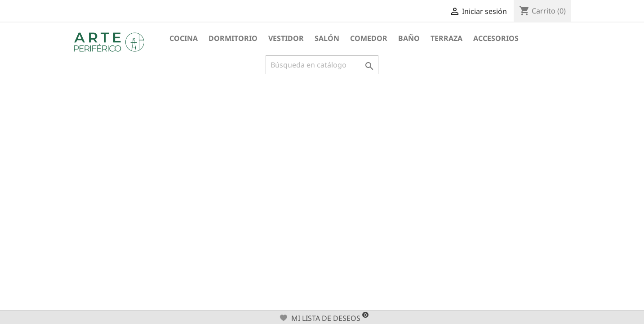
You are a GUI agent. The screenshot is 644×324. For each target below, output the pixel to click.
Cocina (184, 38)
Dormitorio (233, 38)
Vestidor (286, 38)
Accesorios (496, 38)
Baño (409, 38)
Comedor (369, 38)
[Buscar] (322, 65)
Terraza (446, 38)
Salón (327, 38)
